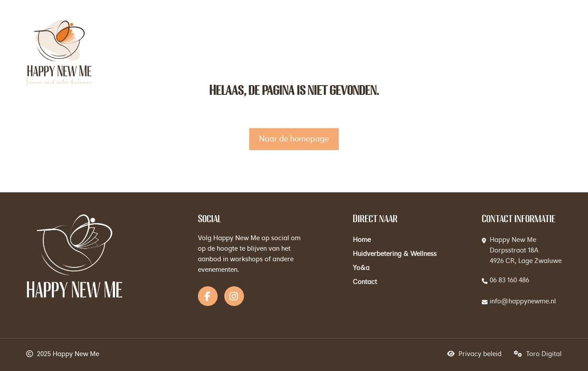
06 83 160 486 (509, 281)
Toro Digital (538, 355)
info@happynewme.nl (523, 302)
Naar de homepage (294, 139)
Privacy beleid (474, 355)
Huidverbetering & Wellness (395, 254)
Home (362, 240)
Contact (365, 283)
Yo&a (361, 268)
